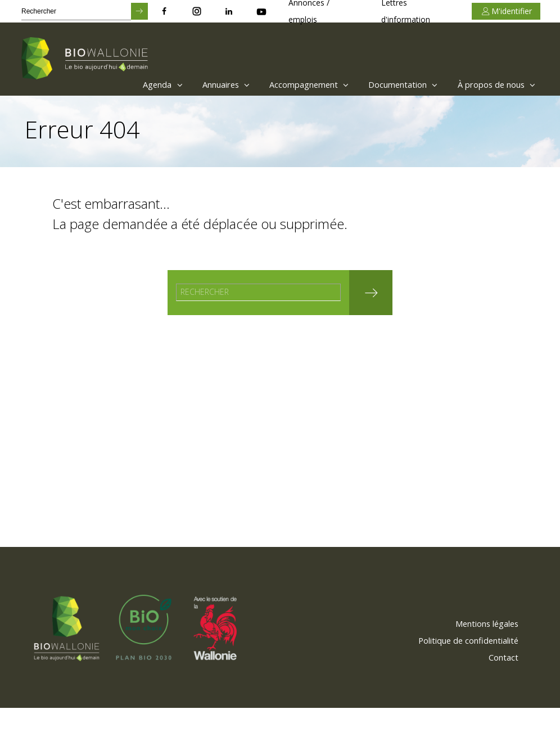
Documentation (389, 84)
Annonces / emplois (309, 11)
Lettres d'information (406, 11)
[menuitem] (123, 84)
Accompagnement (287, 84)
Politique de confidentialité (460, 668)
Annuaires (196, 84)
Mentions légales (480, 651)
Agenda (126, 84)
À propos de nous (492, 84)
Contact (500, 685)
